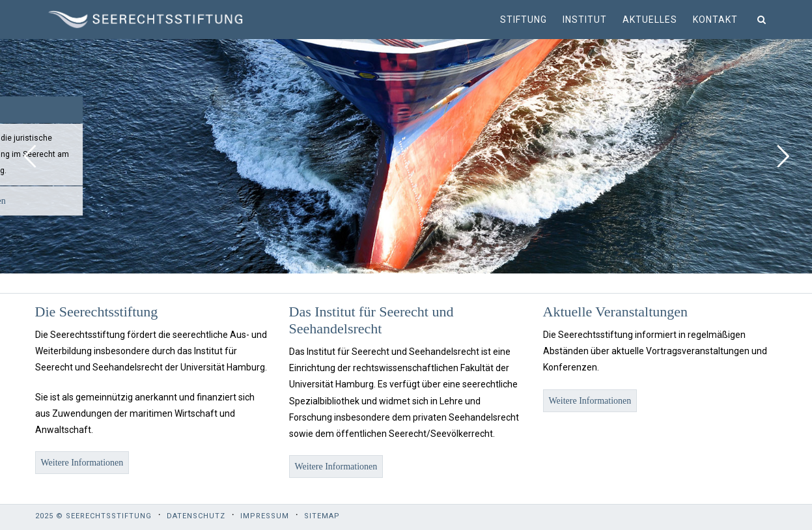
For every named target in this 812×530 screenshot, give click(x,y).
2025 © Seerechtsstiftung (93, 516)
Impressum (265, 516)
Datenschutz (196, 516)
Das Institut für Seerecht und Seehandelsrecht (371, 320)
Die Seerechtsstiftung (97, 312)
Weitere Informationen (82, 463)
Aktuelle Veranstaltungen (616, 312)
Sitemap (322, 516)
